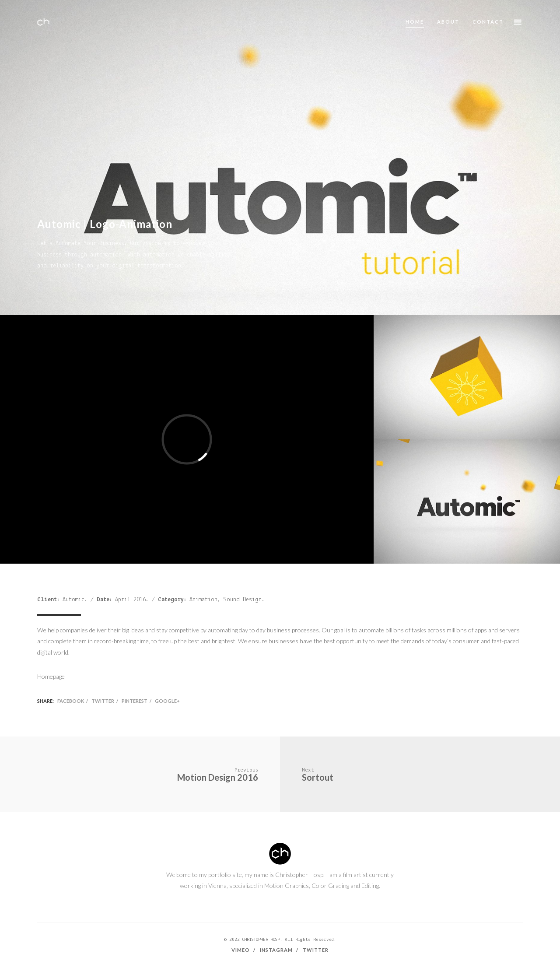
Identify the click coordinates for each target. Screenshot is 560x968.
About (448, 22)
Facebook (71, 701)
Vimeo (241, 950)
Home (415, 22)
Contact (488, 22)
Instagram (276, 950)
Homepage (51, 676)
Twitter (103, 701)
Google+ (167, 701)
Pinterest (135, 701)
